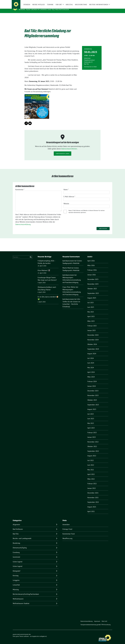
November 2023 (93, 393)
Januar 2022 (92, 486)
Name (66, 187)
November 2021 (93, 495)
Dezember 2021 (93, 490)
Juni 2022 (91, 462)
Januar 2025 (92, 328)
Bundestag (16, 540)
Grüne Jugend (17, 559)
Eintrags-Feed (67, 526)
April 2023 (91, 425)
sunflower (26, 634)
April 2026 (91, 258)
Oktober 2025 (92, 286)
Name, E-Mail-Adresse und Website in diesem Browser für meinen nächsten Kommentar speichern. (87, 209)
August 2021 (92, 504)
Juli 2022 (91, 458)
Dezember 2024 (93, 332)
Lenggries (16, 578)
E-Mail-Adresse (69, 194)
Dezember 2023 (93, 388)
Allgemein (16, 522)
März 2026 (91, 263)
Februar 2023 (92, 430)
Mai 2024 (91, 365)
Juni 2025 (91, 304)
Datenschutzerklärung (23, 222)
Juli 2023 (91, 411)
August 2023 (92, 407)
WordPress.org (67, 536)
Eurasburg (16, 550)
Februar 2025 (92, 323)
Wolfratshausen (18, 596)
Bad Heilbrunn (18, 526)
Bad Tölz (16, 531)
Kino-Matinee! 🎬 (44, 268)
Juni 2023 (91, 416)
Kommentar (20, 187)
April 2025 (91, 314)
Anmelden (66, 522)
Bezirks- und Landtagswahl (22, 536)
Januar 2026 (92, 272)
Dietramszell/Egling (20, 545)
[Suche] (107, 2)
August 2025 (92, 295)
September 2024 (93, 346)
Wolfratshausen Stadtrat (21, 601)
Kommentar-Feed (69, 531)
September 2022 (93, 448)
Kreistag (16, 573)
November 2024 (93, 337)
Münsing (16, 587)
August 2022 (92, 453)
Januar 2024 (92, 383)
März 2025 (91, 318)
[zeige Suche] (109, 2)
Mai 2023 (91, 421)
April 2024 (91, 369)
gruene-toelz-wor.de (29, 7)
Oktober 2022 (92, 444)
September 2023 (93, 402)
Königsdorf (16, 568)
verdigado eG (43, 634)
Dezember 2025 (93, 277)
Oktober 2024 (92, 342)
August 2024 (92, 351)
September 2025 (93, 291)
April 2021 (91, 509)
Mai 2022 (91, 467)
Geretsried (16, 554)
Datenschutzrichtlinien (69, 146)
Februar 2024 (92, 379)
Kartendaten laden (63, 151)
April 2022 (91, 472)
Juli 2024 (91, 356)
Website (66, 201)
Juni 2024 (91, 360)
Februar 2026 (92, 267)
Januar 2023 (92, 434)
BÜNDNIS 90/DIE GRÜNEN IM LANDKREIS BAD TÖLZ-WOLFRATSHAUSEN (44, 10)
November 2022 (93, 439)
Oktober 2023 (92, 397)
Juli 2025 (91, 300)
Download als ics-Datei (90, 64)
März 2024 (91, 374)
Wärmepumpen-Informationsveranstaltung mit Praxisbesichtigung (72, 277)
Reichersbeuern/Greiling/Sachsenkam (26, 591)
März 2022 (91, 476)
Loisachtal (16, 582)
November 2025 (93, 281)
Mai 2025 (91, 309)
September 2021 (93, 499)
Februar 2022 (92, 481)
